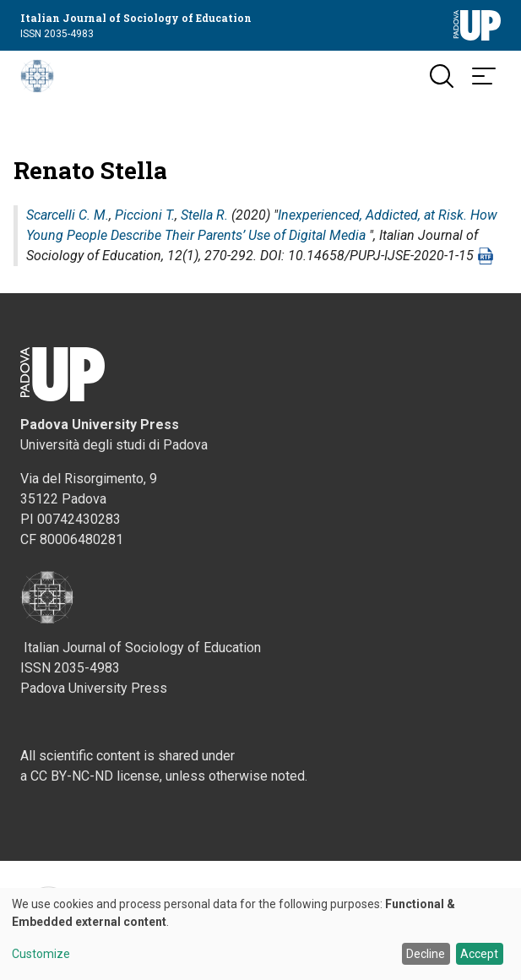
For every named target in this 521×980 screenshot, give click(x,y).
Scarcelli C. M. (68, 215)
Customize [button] (41, 954)
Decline (426, 954)
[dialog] (260, 934)
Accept (479, 954)
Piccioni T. (145, 215)
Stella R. (204, 215)
